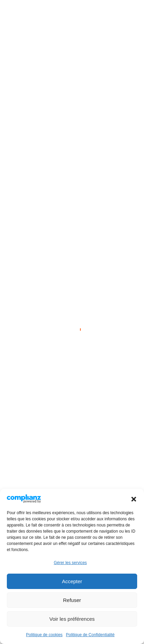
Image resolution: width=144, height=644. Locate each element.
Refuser (72, 600)
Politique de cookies (44, 635)
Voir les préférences (72, 619)
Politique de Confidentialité (90, 635)
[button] (134, 498)
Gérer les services (70, 563)
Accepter (72, 581)
